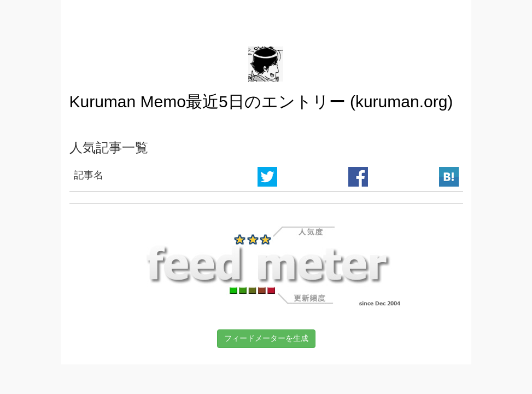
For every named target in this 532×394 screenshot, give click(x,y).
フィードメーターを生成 (266, 338)
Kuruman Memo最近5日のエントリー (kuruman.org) (261, 102)
